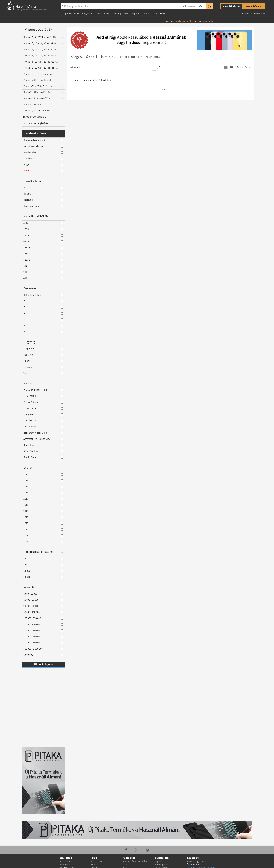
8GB (43, 223)
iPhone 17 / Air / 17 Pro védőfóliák (40, 37)
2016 (43, 493)
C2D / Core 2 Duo (43, 295)
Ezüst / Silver (43, 408)
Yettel (43, 373)
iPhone (115, 14)
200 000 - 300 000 (43, 631)
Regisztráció (259, 14)
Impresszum (161, 862)
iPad (107, 14)
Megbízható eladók (43, 146)
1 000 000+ (43, 655)
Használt (43, 200)
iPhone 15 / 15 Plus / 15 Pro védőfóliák (42, 50)
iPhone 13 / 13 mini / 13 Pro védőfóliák (42, 62)
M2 (43, 332)
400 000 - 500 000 (43, 643)
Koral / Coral (43, 457)
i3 (43, 301)
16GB (43, 229)
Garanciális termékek (43, 140)
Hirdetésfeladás (254, 6)
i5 (43, 307)
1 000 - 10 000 (43, 594)
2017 (43, 499)
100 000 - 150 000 (43, 618)
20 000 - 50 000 (43, 606)
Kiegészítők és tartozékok (135, 862)
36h (43, 565)
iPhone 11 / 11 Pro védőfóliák (37, 74)
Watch (125, 14)
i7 (43, 313)
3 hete (43, 577)
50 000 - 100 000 (43, 612)
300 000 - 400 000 (43, 637)
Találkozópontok (183, 22)
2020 (43, 517)
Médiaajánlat (161, 865)
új (43, 188)
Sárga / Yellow (43, 451)
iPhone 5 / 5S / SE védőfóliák (37, 111)
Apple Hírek (159, 14)
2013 (43, 474)
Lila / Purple (43, 427)
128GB (43, 248)
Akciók (147, 14)
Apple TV (136, 14)
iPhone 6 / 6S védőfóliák (35, 105)
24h (43, 559)
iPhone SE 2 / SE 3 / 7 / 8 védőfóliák (40, 86)
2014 (43, 481)
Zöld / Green (43, 421)
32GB (43, 235)
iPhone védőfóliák (193, 6)
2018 (43, 505)
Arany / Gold (43, 415)
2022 (43, 529)
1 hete (43, 571)
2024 (43, 542)
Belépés (246, 14)
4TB (43, 278)
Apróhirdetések (71, 14)
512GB (43, 260)
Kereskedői (43, 159)
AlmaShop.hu (65, 865)
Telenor (43, 361)
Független (43, 349)
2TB (43, 272)
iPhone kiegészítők (38, 123)
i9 (43, 320)
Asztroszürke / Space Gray (43, 439)
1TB (43, 266)
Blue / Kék (43, 445)
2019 (43, 511)
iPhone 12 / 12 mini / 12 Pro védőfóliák (42, 68)
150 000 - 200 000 (43, 624)
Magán (43, 165)
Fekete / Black (43, 402)
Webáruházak (43, 152)
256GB (43, 254)
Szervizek (168, 22)
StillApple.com (65, 862)
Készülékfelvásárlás (203, 22)
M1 (43, 326)
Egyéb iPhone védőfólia (35, 117)
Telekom (43, 367)
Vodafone (43, 355)
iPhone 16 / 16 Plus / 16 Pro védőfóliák (42, 44)
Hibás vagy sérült (43, 206)
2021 (43, 523)
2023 (43, 536)
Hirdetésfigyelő (43, 664)
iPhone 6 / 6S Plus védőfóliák (37, 99)
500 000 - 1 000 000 (43, 649)
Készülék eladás (231, 6)
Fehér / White (43, 396)
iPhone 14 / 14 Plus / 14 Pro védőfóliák (42, 56)
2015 (43, 487)
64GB (43, 241)
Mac (99, 14)
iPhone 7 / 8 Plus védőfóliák (37, 92)
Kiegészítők (88, 14)
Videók (94, 865)
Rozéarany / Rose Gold (43, 433)
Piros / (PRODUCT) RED (43, 390)
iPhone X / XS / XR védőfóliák (37, 80)
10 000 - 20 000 (43, 600)
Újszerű (43, 194)
